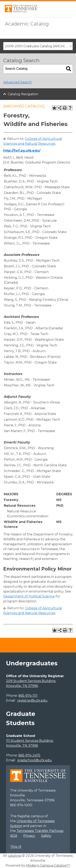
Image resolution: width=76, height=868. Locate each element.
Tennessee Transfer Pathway (40, 831)
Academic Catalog (27, 24)
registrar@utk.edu (32, 700)
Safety (46, 836)
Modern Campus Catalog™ (48, 865)
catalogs (15, 856)
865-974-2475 (29, 755)
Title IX (16, 847)
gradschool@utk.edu (35, 760)
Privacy (29, 836)
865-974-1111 (28, 696)
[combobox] (38, 46)
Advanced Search (18, 82)
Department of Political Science (29, 596)
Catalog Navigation (23, 94)
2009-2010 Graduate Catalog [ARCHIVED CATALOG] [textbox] (39, 46)
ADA (14, 836)
